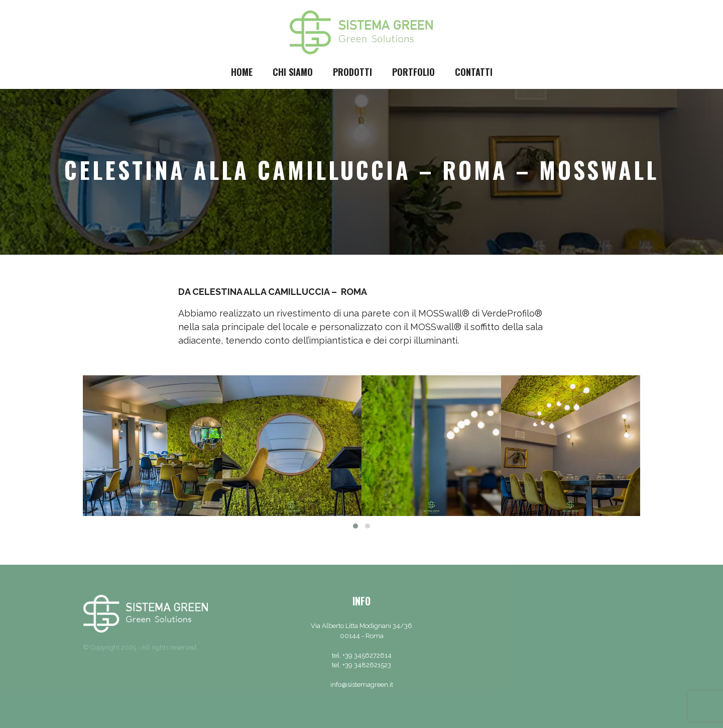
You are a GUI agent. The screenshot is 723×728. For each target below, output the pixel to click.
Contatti (474, 72)
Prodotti (352, 72)
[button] (355, 526)
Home (242, 72)
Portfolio (413, 72)
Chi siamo (293, 72)
